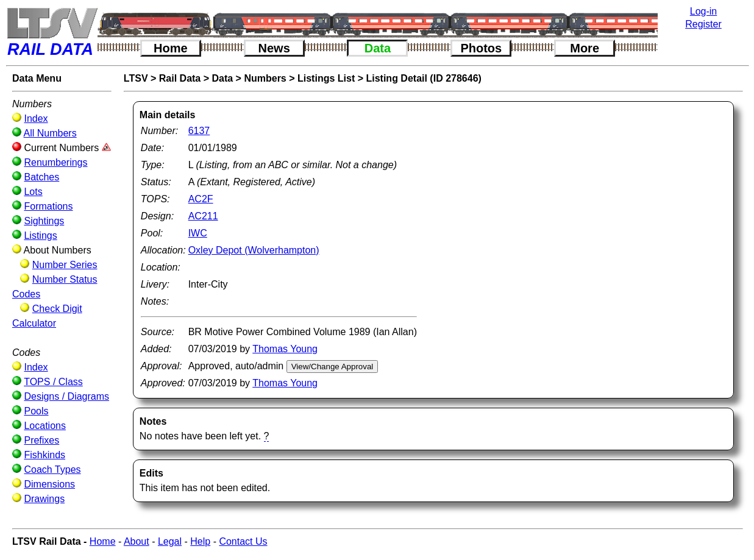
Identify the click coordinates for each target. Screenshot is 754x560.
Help (200, 541)
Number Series (65, 265)
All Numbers (50, 133)
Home (171, 48)
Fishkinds (44, 455)
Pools (36, 411)
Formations (48, 206)
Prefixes (41, 440)
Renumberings (55, 162)
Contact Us (243, 541)
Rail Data (180, 78)
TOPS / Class (53, 382)
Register (703, 24)
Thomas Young (285, 349)
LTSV (136, 78)
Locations (45, 426)
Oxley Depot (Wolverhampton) (254, 250)
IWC (198, 233)
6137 (199, 131)
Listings (40, 236)
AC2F (201, 199)
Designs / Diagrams (66, 396)
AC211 (203, 216)
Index (36, 119)
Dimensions (49, 484)
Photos (481, 48)
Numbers (265, 78)
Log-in (703, 11)
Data (378, 48)
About (137, 541)
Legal (170, 541)
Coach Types (52, 470)
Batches (41, 177)
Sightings (44, 221)
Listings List (326, 78)
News (274, 48)
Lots (33, 192)
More (585, 48)
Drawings (44, 499)
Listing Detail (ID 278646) (423, 78)
